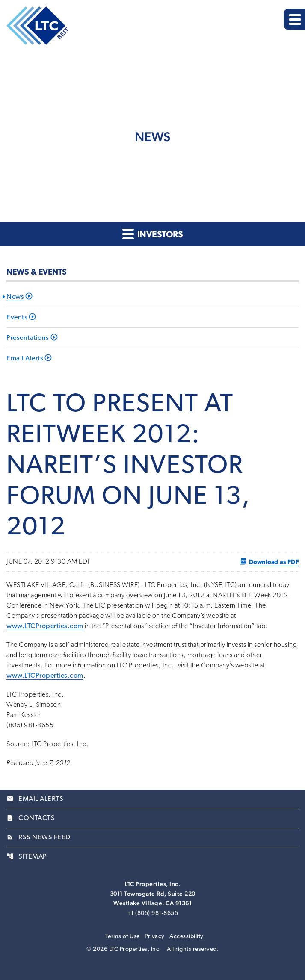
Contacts (31, 818)
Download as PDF (269, 561)
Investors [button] (152, 234)
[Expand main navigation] (294, 19)
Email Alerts (25, 359)
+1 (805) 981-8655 (153, 914)
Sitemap (27, 857)
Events (17, 318)
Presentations (28, 338)
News (15, 297)
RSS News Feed (38, 838)
